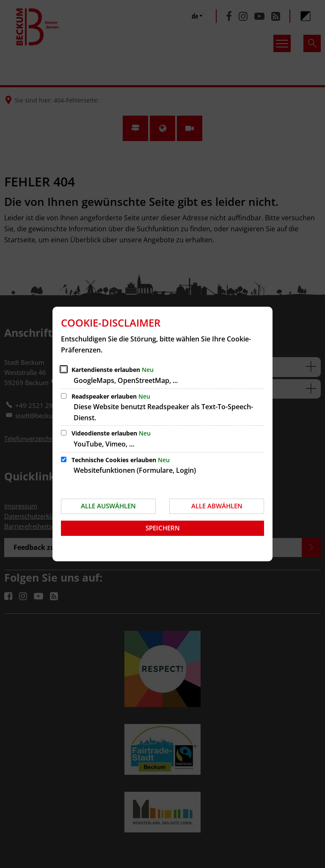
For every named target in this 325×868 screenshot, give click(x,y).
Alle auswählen (108, 506)
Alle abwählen (217, 506)
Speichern (163, 528)
